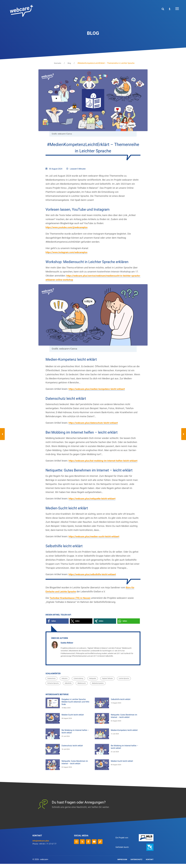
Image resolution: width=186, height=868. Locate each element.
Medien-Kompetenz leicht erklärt (124, 734)
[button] (57, 625)
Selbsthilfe (68, 687)
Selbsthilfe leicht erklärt (121, 703)
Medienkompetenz (98, 687)
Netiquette (93, 683)
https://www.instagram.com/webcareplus (67, 252)
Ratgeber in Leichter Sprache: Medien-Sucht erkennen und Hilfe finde (75, 706)
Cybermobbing (78, 683)
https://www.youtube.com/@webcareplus (67, 228)
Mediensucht (82, 687)
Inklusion (65, 683)
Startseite (58, 63)
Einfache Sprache (53, 687)
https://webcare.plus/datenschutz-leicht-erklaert (94, 423)
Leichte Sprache (124, 683)
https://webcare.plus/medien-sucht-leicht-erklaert (95, 541)
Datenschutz (51, 683)
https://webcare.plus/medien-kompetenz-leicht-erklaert (98, 389)
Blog (69, 63)
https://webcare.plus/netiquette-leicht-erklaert (93, 503)
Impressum (122, 864)
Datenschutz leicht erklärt (72, 750)
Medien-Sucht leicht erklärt (73, 719)
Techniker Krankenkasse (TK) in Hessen (71, 602)
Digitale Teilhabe (107, 683)
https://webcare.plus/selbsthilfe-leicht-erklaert (93, 579)
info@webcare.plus (41, 845)
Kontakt (150, 864)
